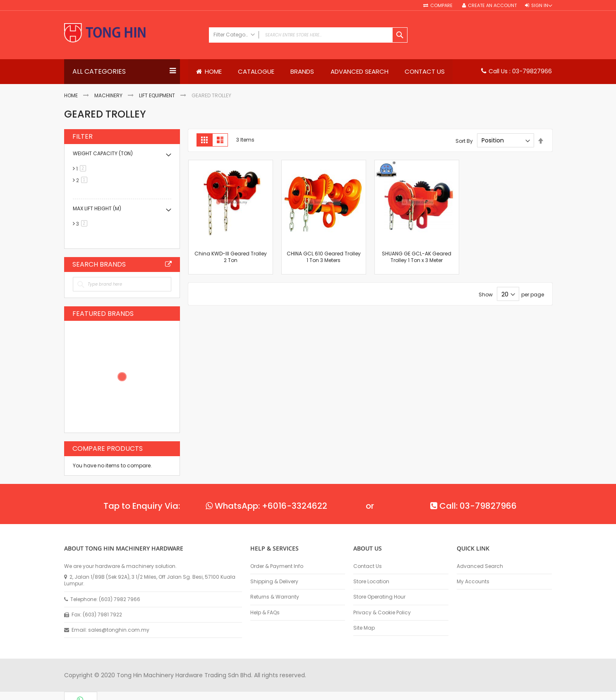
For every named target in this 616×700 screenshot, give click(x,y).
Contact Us (368, 566)
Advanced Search (480, 566)
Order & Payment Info (277, 566)
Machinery (108, 96)
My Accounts (473, 582)
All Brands (168, 264)
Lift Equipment (157, 96)
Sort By (464, 141)
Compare (442, 6)
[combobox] (308, 35)
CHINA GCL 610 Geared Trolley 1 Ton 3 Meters (324, 257)
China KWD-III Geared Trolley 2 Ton (231, 257)
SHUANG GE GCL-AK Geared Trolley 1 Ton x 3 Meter (417, 257)
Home (71, 96)
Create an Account (492, 6)
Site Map (364, 628)
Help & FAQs (265, 613)
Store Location (371, 582)
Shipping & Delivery (274, 582)
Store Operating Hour (379, 597)
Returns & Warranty (275, 597)
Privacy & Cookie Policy (382, 613)
